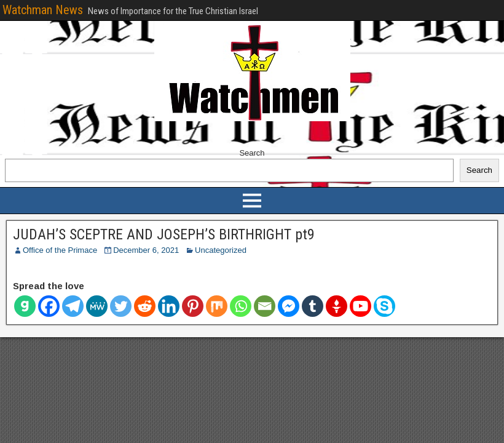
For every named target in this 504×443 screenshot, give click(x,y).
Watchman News (43, 10)
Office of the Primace (60, 250)
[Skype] (384, 306)
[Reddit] (145, 306)
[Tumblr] (313, 306)
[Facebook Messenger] (289, 306)
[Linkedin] (169, 306)
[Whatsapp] (241, 306)
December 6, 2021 (146, 250)
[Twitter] (121, 306)
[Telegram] (73, 306)
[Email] (265, 306)
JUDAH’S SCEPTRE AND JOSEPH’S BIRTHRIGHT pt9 (164, 234)
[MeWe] (97, 306)
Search (252, 153)
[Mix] (217, 306)
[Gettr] (337, 306)
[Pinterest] (193, 306)
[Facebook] (49, 306)
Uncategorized (221, 250)
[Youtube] (360, 306)
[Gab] (25, 306)
